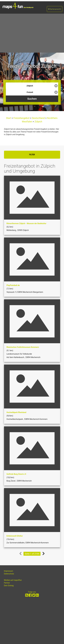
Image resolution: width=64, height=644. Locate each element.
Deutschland (38, 118)
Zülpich (38, 122)
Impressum (9, 571)
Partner (7, 583)
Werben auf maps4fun (13, 580)
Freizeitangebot (21, 118)
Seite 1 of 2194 (32, 554)
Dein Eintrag (9, 586)
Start (9, 118)
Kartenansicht (55, 9)
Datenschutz (9, 574)
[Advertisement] (32, 33)
